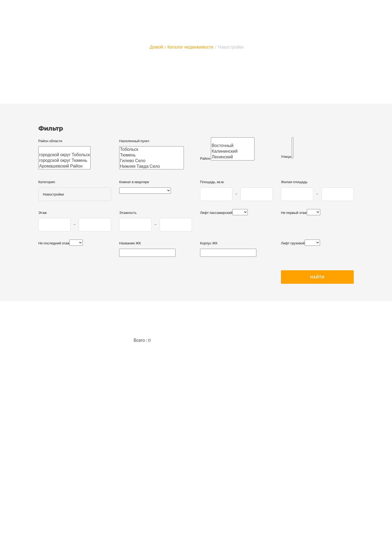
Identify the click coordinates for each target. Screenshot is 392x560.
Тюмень (152, 155)
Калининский (233, 151)
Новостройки (231, 47)
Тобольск (152, 149)
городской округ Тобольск (64, 155)
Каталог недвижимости (190, 47)
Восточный (233, 146)
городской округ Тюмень (64, 160)
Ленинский (233, 157)
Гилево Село (152, 161)
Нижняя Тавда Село (152, 166)
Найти (317, 277)
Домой (156, 47)
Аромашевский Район (64, 166)
